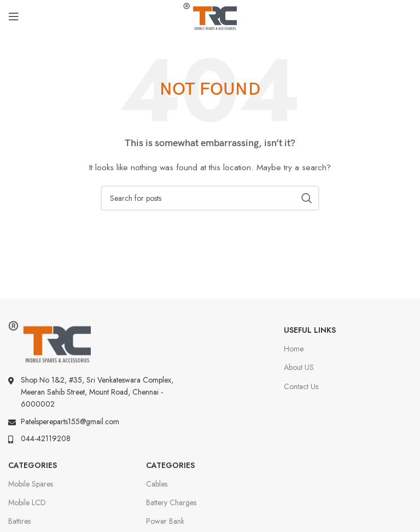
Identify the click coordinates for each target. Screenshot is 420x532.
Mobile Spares (31, 484)
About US (299, 367)
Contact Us (301, 386)
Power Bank (165, 521)
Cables (157, 484)
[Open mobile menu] (14, 16)
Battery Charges (171, 502)
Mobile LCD (27, 502)
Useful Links (310, 330)
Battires (19, 521)
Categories (33, 465)
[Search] (210, 198)
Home (294, 349)
